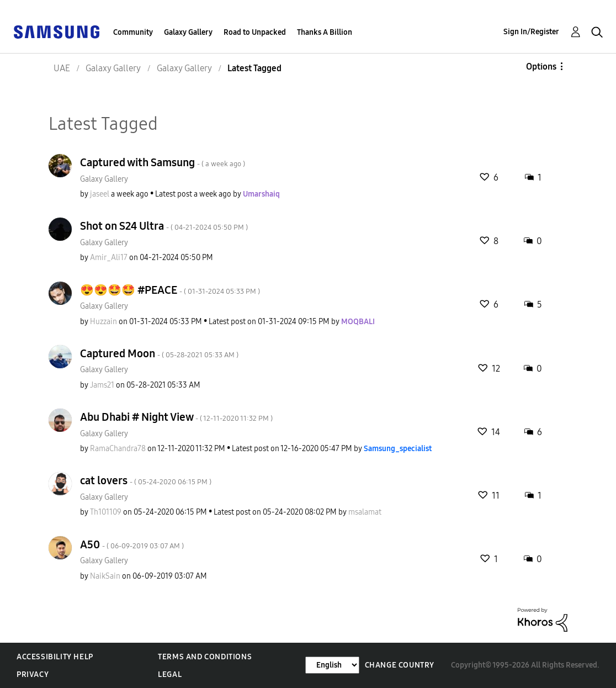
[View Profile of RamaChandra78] (118, 449)
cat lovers (146, 480)
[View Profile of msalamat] (365, 512)
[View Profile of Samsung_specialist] (398, 449)
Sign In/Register (531, 32)
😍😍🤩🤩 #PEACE (170, 290)
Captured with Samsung (163, 162)
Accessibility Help (55, 657)
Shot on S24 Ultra (164, 226)
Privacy (33, 674)
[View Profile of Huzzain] (103, 322)
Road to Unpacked (255, 32)
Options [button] (541, 67)
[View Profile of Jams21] (102, 385)
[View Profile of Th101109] (106, 512)
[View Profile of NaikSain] (105, 576)
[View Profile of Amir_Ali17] (109, 258)
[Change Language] (332, 665)
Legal (170, 674)
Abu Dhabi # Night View (176, 417)
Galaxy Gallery (188, 32)
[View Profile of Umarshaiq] (261, 194)
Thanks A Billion (325, 32)
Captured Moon (159, 353)
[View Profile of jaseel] (100, 194)
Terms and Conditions (205, 657)
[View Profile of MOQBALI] (358, 322)
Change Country (400, 665)
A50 (132, 544)
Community (133, 32)
